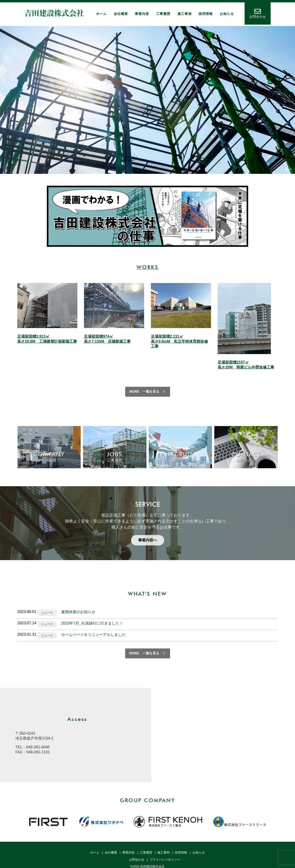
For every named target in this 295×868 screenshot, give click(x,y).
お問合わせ (137, 860)
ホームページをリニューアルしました (93, 635)
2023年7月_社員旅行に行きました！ (92, 623)
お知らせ (227, 14)
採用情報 (206, 14)
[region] (147, 100)
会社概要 (121, 14)
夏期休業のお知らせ (78, 612)
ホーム (101, 14)
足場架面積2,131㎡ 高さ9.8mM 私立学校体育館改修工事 (180, 341)
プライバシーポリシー (165, 860)
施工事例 (185, 14)
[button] (286, 169)
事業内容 (142, 14)
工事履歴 (163, 14)
